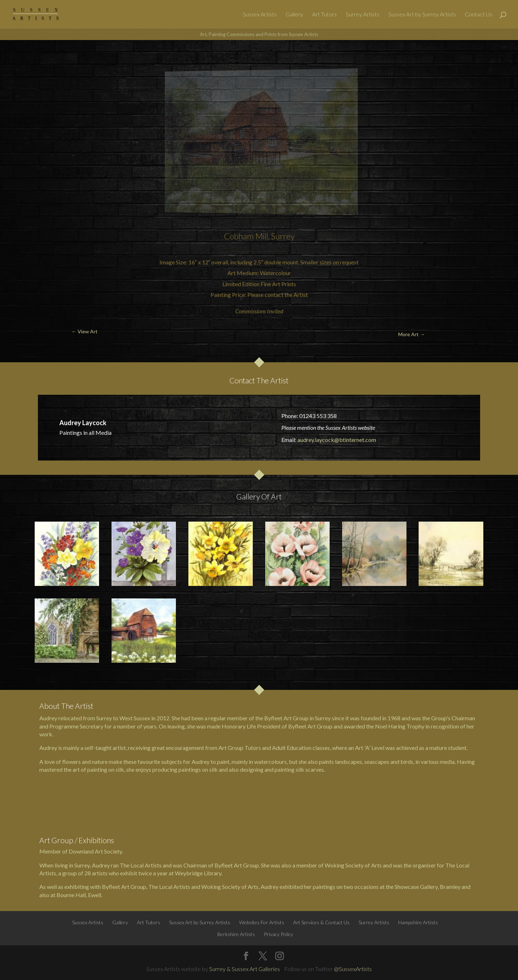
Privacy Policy (278, 934)
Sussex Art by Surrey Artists (422, 15)
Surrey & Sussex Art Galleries (245, 969)
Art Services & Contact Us (321, 922)
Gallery (294, 15)
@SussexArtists (353, 969)
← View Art (42, 57)
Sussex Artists (260, 15)
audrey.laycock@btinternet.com (337, 440)
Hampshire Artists (418, 922)
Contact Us (478, 15)
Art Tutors (324, 15)
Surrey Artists (362, 15)
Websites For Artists (262, 922)
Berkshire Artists (236, 934)
